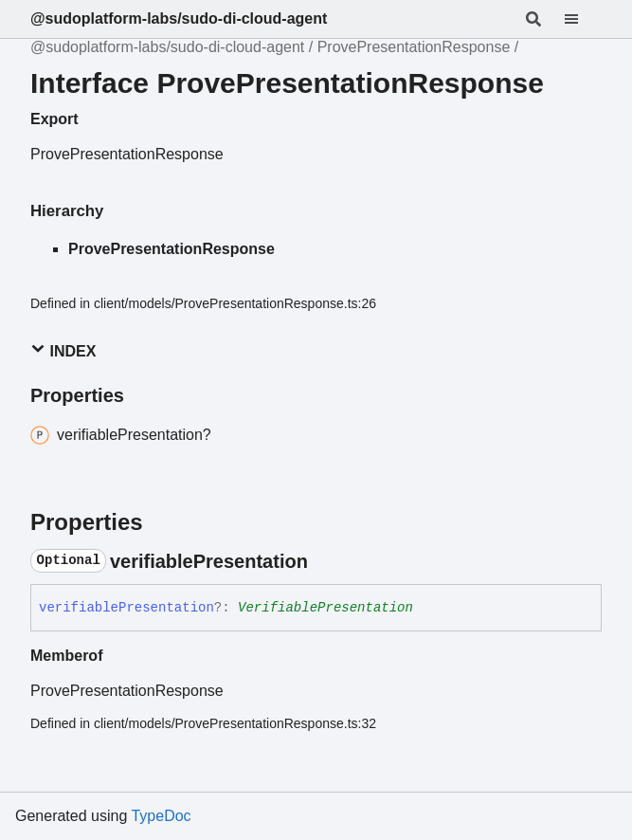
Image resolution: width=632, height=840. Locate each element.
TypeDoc (161, 816)
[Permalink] (325, 561)
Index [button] (63, 350)
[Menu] (583, 19)
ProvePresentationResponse (414, 47)
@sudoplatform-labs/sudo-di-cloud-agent (179, 18)
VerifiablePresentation (325, 608)
